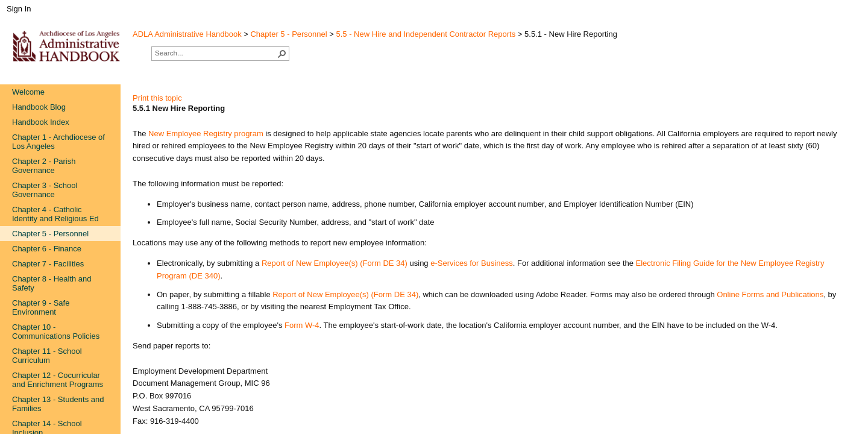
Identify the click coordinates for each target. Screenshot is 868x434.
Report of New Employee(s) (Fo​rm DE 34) (335, 263)
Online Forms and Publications (770, 294)
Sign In (19, 9)
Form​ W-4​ (302, 325)
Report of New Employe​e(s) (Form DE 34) (345, 294)
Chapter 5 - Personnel (288, 34)
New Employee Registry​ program (206, 134)
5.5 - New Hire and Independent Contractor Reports (426, 34)
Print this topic (157, 98)
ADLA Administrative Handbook (187, 34)
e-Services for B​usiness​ (472, 263)
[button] (282, 54)
